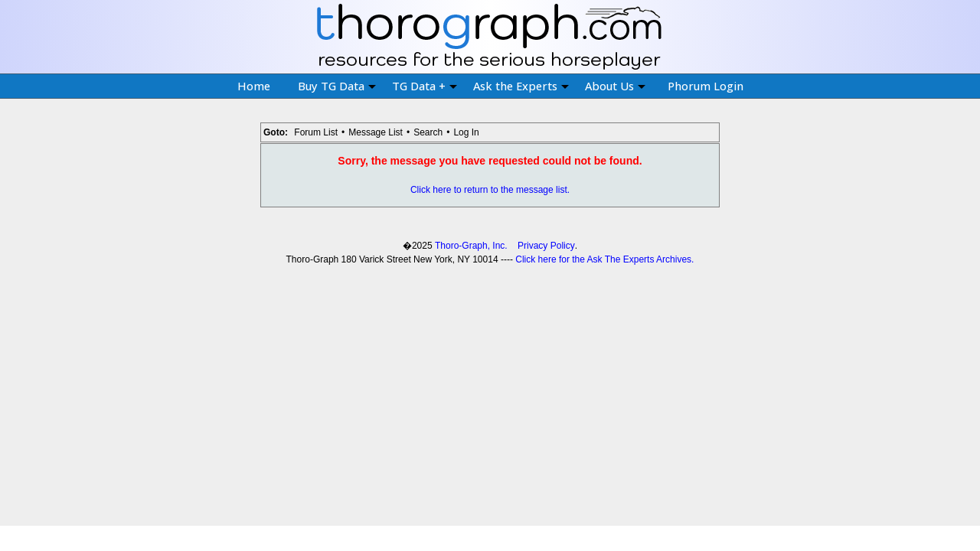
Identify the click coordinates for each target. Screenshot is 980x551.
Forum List (316, 132)
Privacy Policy (546, 246)
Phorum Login (706, 86)
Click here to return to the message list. (490, 190)
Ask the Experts (521, 86)
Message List (376, 132)
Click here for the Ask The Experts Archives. (604, 259)
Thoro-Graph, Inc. (471, 246)
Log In (466, 132)
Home (254, 86)
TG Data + (425, 86)
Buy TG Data (337, 86)
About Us (615, 86)
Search (428, 132)
